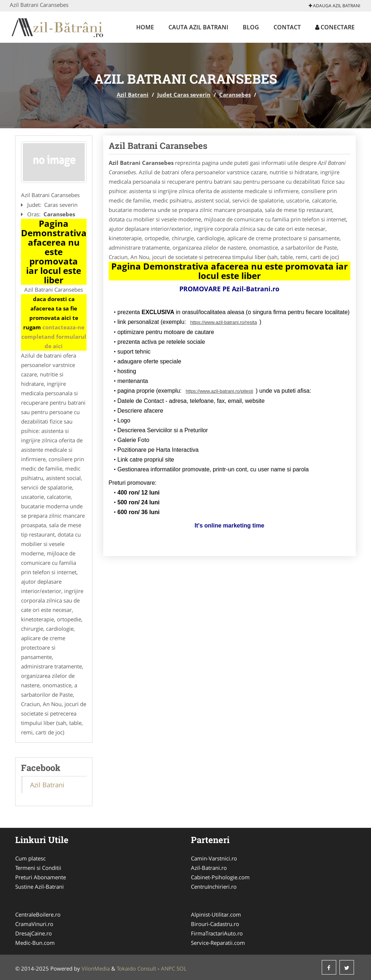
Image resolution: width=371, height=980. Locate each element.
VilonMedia (96, 968)
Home (145, 27)
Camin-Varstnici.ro (214, 858)
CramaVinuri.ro (34, 924)
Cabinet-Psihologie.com (220, 877)
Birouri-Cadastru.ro (215, 924)
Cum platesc (30, 858)
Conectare (335, 27)
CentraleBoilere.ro (38, 914)
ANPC (168, 968)
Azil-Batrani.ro (209, 868)
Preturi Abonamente (41, 877)
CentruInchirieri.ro (214, 887)
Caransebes (235, 95)
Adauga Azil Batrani (334, 6)
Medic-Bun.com (35, 943)
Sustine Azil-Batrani (39, 887)
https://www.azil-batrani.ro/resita (224, 322)
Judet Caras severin (184, 95)
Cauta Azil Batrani (198, 27)
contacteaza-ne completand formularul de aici (54, 337)
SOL (182, 968)
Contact (287, 27)
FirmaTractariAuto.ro (217, 933)
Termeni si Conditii (38, 868)
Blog (251, 27)
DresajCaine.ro (34, 933)
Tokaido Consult (136, 968)
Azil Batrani (133, 95)
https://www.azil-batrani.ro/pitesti (219, 391)
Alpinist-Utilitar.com (216, 914)
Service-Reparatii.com (218, 943)
